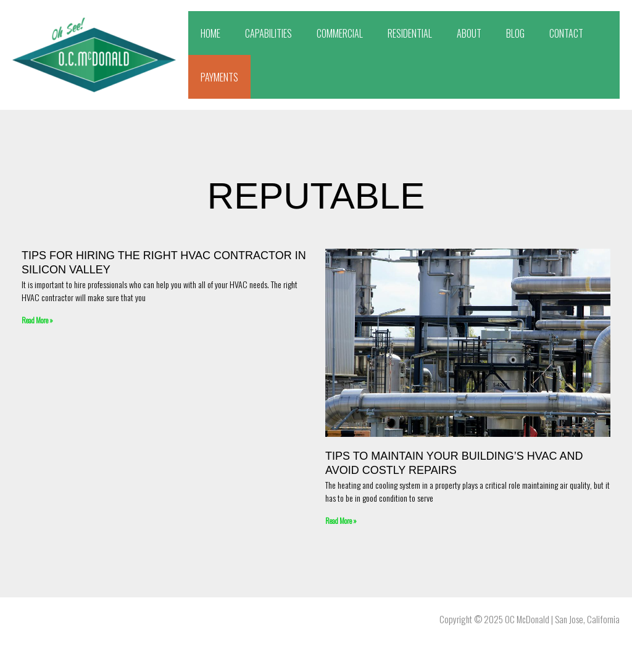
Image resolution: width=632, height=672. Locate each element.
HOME (210, 33)
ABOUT (469, 33)
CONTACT (566, 33)
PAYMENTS (219, 77)
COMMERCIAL (340, 33)
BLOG (515, 33)
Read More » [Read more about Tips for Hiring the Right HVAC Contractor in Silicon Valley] (37, 320)
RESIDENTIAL (410, 33)
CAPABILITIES (268, 33)
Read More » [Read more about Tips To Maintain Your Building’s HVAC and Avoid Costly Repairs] (341, 521)
